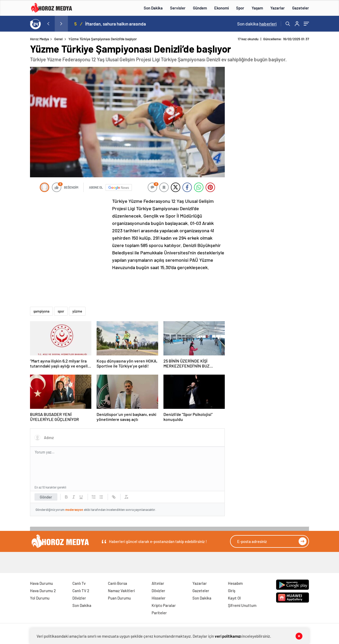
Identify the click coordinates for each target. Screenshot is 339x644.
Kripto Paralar (164, 605)
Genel (58, 39)
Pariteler (159, 613)
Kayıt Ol (234, 598)
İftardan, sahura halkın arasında (124, 24)
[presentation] (48, 24)
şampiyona (41, 311)
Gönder (46, 497)
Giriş (232, 591)
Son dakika (257, 24)
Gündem (200, 8)
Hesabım (235, 583)
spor (61, 311)
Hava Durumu (41, 583)
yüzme (77, 311)
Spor (240, 8)
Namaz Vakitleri (121, 591)
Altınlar (158, 583)
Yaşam (257, 8)
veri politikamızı (228, 636)
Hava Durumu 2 (43, 591)
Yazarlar (278, 8)
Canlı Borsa (118, 583)
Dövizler (79, 598)
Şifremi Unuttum (242, 605)
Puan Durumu (119, 598)
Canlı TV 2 (81, 591)
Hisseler (159, 598)
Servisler (178, 8)
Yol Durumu (40, 598)
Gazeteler (301, 8)
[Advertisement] (69, 232)
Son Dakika (153, 8)
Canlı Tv (79, 583)
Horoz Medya (39, 39)
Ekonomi (221, 8)
